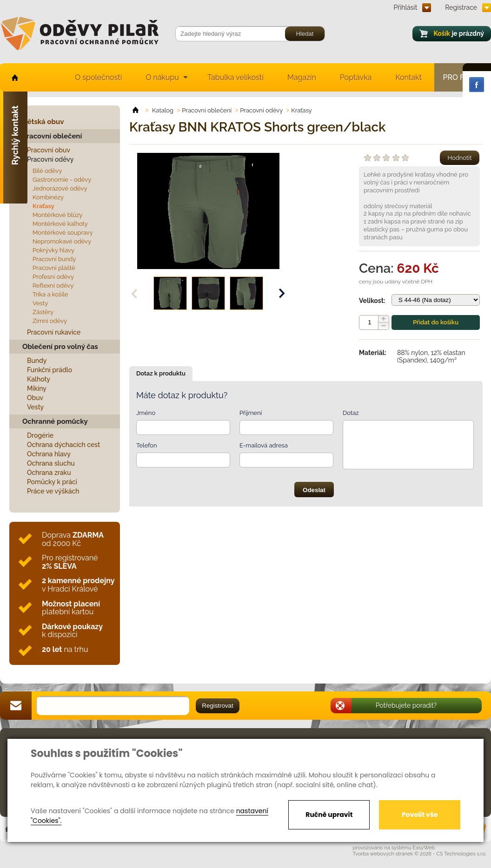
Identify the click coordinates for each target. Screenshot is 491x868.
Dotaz (351, 413)
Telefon (147, 445)
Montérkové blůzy (57, 215)
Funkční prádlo (50, 370)
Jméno (146, 413)
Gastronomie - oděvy (62, 180)
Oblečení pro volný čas (60, 347)
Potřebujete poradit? (406, 705)
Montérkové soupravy (63, 233)
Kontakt (409, 77)
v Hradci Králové (78, 585)
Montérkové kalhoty (60, 224)
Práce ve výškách (53, 491)
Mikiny (37, 388)
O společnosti (98, 77)
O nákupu (162, 77)
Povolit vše (420, 815)
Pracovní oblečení (52, 136)
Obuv (35, 398)
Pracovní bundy (54, 259)
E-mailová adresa (264, 445)
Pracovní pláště (54, 268)
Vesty (40, 303)
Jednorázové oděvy (60, 188)
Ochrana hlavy (49, 454)
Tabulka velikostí (236, 77)
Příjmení (251, 413)
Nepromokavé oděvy (62, 241)
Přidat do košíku (436, 322)
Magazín (302, 77)
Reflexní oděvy (53, 286)
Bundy (37, 361)
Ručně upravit (329, 815)
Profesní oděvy (53, 277)
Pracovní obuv (49, 150)
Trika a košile (50, 294)
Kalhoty (39, 379)
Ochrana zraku (49, 473)
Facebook (477, 85)
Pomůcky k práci (52, 482)
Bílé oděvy (47, 171)
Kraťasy (43, 206)
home (14, 77)
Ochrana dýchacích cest (63, 445)
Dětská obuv (43, 122)
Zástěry (43, 312)
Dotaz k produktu (161, 373)
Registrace (461, 7)
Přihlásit (406, 7)
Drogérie (40, 435)
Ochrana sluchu (51, 463)
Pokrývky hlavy (53, 250)
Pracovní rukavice (54, 332)
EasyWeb (424, 848)
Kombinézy (48, 197)
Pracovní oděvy (50, 159)
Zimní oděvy (50, 321)
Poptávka (356, 77)
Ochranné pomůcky (55, 421)
